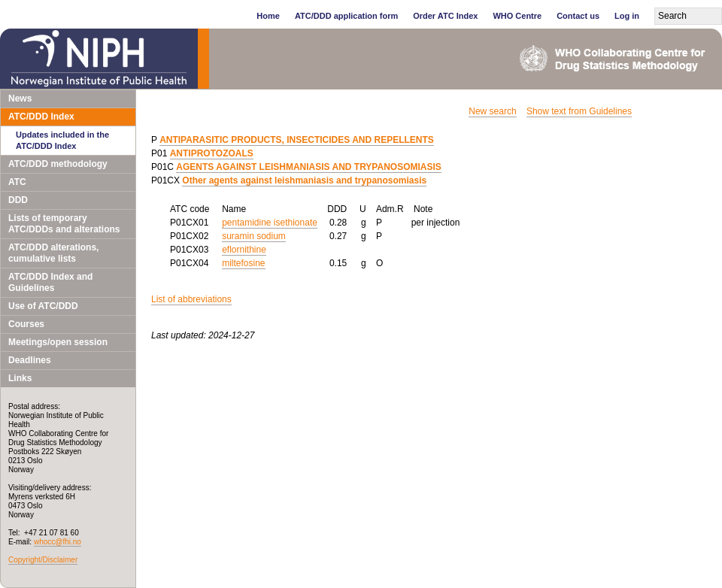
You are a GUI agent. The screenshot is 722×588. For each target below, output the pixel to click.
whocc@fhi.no (58, 542)
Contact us (578, 16)
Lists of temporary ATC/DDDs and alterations (64, 224)
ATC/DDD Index (41, 117)
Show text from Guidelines (579, 111)
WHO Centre (517, 16)
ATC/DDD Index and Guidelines (50, 282)
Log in (627, 16)
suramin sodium (254, 236)
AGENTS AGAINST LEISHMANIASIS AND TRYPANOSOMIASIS (308, 167)
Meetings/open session (58, 342)
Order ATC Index (445, 16)
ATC (17, 182)
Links (20, 378)
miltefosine (243, 263)
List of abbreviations (191, 299)
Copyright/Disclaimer (43, 560)
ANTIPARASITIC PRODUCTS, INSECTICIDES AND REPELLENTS (297, 140)
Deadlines (30, 360)
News (20, 99)
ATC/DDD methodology (58, 164)
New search (492, 111)
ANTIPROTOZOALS (212, 153)
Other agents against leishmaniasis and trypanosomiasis (304, 180)
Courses (26, 324)
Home (268, 16)
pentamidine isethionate (270, 223)
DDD (18, 200)
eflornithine (244, 250)
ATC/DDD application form (346, 16)
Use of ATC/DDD (43, 306)
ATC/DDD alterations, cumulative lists (53, 253)
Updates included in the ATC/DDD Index (62, 140)
